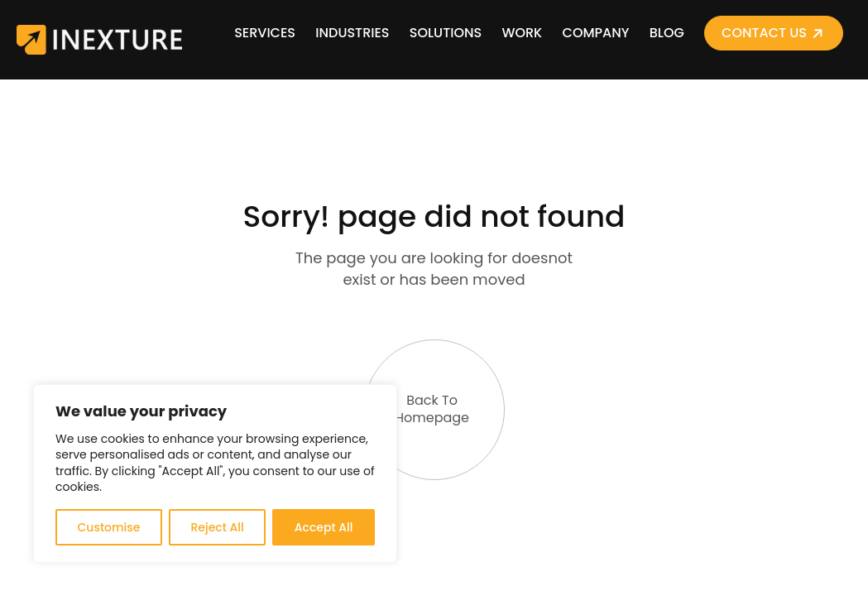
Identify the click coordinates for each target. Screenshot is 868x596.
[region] (215, 473)
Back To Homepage (419, 383)
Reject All (217, 527)
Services (265, 33)
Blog (667, 33)
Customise (109, 527)
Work (522, 33)
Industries (352, 33)
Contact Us (764, 33)
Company (596, 33)
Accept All (324, 527)
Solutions (446, 33)
